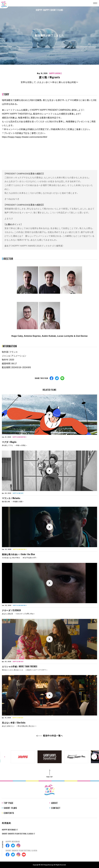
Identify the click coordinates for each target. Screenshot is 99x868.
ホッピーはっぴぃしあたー (4, 4)
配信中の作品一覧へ (50, 736)
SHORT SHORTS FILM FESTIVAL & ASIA (17, 834)
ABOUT (55, 803)
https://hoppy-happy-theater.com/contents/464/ (25, 137)
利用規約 (6, 823)
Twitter (57, 378)
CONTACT (56, 808)
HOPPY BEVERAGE (9, 830)
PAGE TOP (50, 777)
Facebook (51, 378)
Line (62, 378)
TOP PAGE (9, 803)
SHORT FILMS (10, 808)
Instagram (18, 846)
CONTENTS (9, 813)
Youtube (24, 855)
